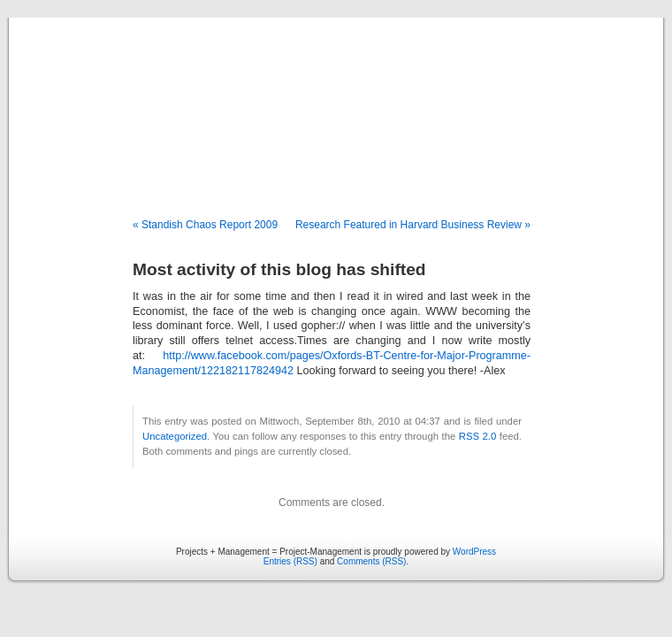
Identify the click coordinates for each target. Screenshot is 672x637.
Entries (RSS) (290, 561)
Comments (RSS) (371, 561)
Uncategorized (175, 436)
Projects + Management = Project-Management (336, 119)
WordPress (474, 552)
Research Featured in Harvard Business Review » (413, 225)
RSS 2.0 (478, 436)
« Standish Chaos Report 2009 (205, 225)
